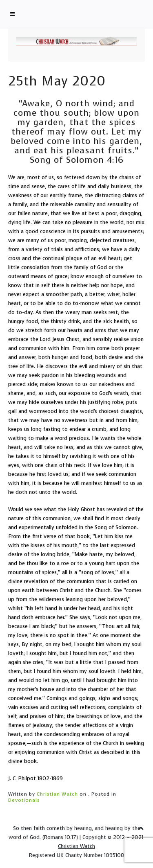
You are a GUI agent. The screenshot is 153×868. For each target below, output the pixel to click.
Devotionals (24, 800)
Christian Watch (57, 794)
